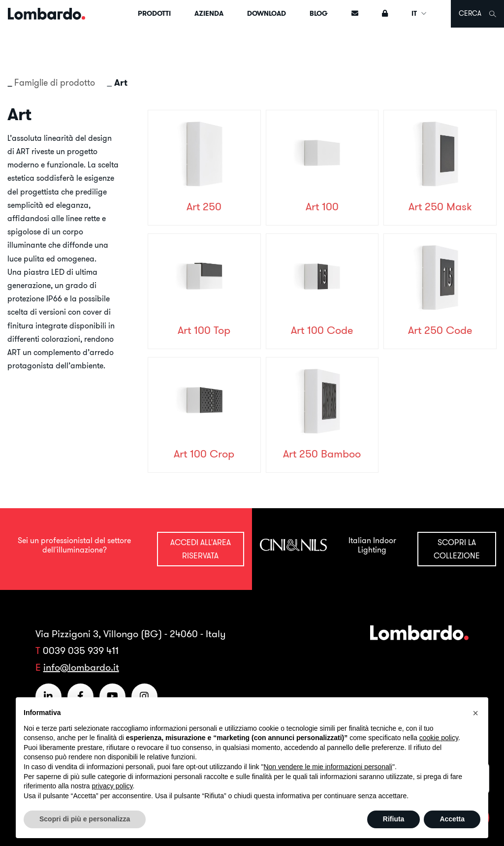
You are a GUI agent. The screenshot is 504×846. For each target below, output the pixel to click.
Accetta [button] (452, 819)
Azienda (209, 13)
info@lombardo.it (81, 667)
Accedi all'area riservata (201, 549)
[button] (475, 713)
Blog (319, 13)
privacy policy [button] (112, 786)
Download (267, 13)
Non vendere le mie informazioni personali (328, 767)
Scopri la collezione (457, 549)
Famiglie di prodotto (55, 82)
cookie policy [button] (439, 738)
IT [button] (419, 13)
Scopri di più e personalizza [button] (85, 819)
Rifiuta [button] (394, 819)
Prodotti (154, 13)
